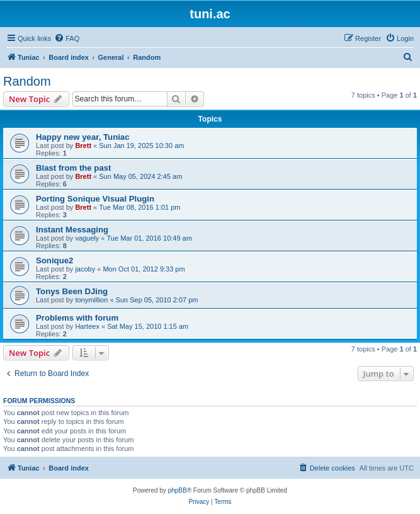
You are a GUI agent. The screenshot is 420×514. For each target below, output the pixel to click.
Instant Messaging (72, 230)
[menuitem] (67, 38)
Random (27, 81)
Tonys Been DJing (72, 291)
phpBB (178, 490)
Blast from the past (73, 168)
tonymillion (91, 300)
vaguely (87, 238)
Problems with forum (77, 318)
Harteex (87, 326)
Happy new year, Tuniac (83, 137)
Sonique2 (54, 260)
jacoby (85, 269)
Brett (83, 146)
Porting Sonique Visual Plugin (95, 199)
